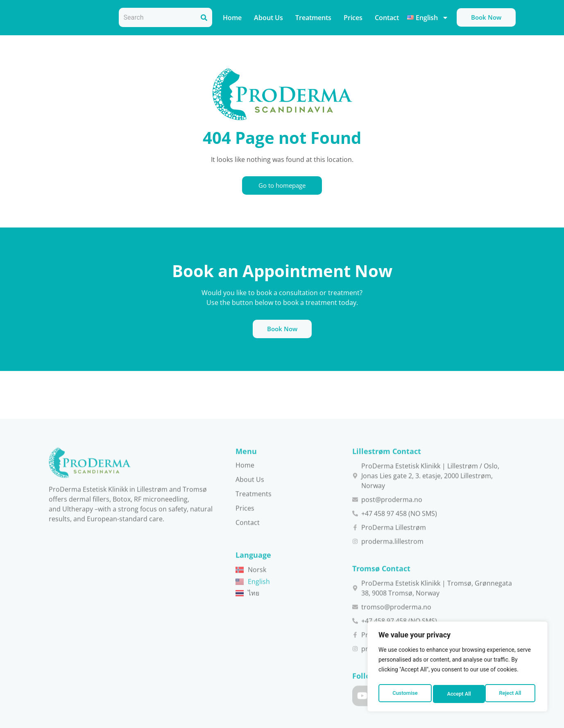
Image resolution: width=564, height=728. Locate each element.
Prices (353, 18)
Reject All (458, 694)
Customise (404, 694)
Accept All (511, 694)
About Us (268, 18)
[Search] (204, 17)
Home (232, 18)
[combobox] (157, 17)
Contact (387, 18)
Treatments (313, 18)
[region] (458, 669)
